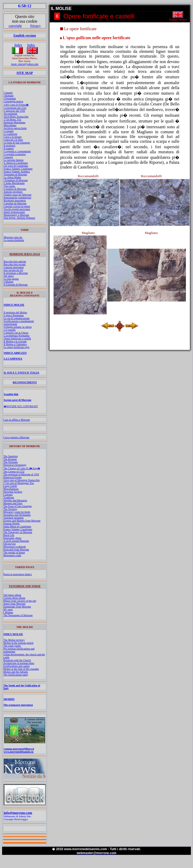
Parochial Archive (13, 492)
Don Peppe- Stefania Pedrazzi (19, 218)
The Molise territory (14, 640)
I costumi (9, 131)
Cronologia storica (13, 101)
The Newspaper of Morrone (18, 615)
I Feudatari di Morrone (16, 180)
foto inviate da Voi (13, 270)
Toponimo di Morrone (15, 174)
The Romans (10, 459)
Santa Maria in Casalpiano (17, 526)
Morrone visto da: (13, 237)
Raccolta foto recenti (15, 264)
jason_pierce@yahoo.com (25, 64)
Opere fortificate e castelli (17, 338)
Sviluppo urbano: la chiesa (18, 327)
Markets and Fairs (13, 503)
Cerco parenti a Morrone (16, 437)
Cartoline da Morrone (15, 203)
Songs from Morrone (14, 604)
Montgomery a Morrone (16, 215)
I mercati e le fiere (13, 140)
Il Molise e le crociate (15, 341)
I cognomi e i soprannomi (17, 151)
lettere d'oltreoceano (14, 212)
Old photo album (12, 595)
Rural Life (9, 535)
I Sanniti (8, 93)
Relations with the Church (17, 660)
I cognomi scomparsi (15, 154)
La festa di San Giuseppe (17, 143)
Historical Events (12, 477)
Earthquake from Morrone (17, 607)
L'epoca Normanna (14, 315)
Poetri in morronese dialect (18, 574)
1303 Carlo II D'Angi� (16, 105)
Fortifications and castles (17, 666)
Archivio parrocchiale (15, 128)
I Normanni (10, 98)
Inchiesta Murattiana (14, 122)
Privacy (35, 26)
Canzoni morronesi (14, 267)
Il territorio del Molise (15, 312)
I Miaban (8, 282)
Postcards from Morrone (16, 550)
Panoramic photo (12, 538)
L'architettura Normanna (17, 336)
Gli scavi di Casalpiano (16, 166)
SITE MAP (25, 73)
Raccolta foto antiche (15, 261)
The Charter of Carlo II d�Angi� (22, 468)
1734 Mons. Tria (12, 119)
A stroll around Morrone (16, 541)
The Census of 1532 (14, 471)
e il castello (10, 330)
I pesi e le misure (13, 137)
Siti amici (9, 276)
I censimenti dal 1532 (15, 108)
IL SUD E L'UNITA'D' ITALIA (21, 373)
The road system (12, 646)
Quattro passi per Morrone (18, 195)
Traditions (9, 497)
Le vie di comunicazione (17, 318)
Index (18, 45)
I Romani (9, 96)
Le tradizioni (10, 134)
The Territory (10, 509)
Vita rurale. (10, 186)
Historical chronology (15, 465)
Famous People (11, 524)
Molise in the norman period (18, 643)
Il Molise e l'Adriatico (15, 344)
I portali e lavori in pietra (17, 206)
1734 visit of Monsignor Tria (19, 483)
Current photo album (14, 598)
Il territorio (9, 145)
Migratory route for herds (17, 512)
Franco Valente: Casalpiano (18, 169)
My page (8, 609)
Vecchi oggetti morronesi (17, 209)
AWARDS (9, 699)
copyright (15, 26)
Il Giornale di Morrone (16, 285)
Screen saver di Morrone (17, 400)
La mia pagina (11, 279)
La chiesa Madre (12, 177)
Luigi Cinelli (10, 486)
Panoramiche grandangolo (17, 198)
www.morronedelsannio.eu (19, 752)
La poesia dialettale (14, 240)
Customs (8, 495)
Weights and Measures (15, 500)
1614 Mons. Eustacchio (16, 117)
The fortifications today (16, 675)
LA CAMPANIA (13, 359)
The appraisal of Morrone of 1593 (21, 474)
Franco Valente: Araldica (17, 172)
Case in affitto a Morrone (17, 420)
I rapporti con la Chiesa (16, 333)
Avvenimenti (10, 114)
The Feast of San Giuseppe (18, 506)
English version (25, 35)
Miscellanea (10, 125)
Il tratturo (9, 148)
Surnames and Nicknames (17, 515)
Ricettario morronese (15, 200)
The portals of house (14, 552)
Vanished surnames (14, 518)
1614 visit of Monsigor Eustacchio (22, 480)
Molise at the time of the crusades (21, 669)
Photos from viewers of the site (20, 601)
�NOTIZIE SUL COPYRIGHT (21, 406)
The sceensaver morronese (18, 705)
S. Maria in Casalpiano (16, 163)
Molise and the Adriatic (16, 672)
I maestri (8, 157)
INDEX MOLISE (13, 634)
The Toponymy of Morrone (18, 532)
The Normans (11, 462)
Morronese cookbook (15, 547)
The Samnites (11, 456)
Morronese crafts (12, 555)
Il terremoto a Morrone (16, 273)
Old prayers (10, 544)
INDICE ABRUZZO (15, 353)
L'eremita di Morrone (15, 189)
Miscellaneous (11, 489)
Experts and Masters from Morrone (22, 521)
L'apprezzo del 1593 (14, 111)
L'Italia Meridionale (14, 183)
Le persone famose (14, 160)
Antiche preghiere (13, 192)
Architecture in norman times (19, 663)
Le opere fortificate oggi (16, 347)
